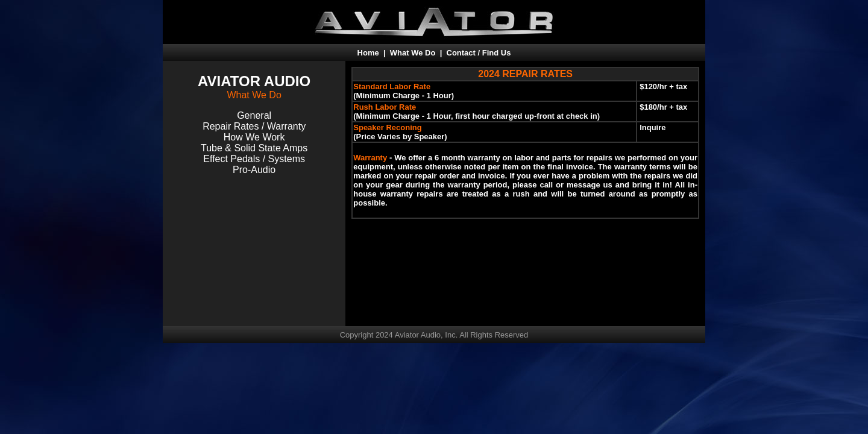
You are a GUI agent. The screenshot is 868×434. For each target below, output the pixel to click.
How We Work (254, 137)
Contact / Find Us (479, 53)
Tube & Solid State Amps (254, 148)
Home (368, 53)
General (254, 115)
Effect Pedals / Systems (254, 159)
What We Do (413, 53)
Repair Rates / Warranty (254, 126)
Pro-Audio (254, 170)
